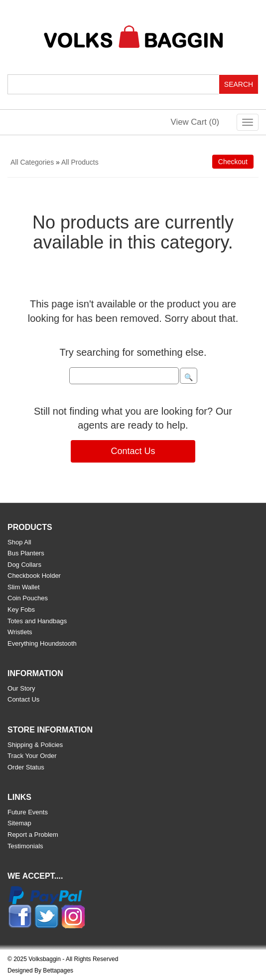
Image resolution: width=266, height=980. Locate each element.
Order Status (26, 767)
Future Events (28, 812)
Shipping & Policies (35, 745)
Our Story (21, 688)
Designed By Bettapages (40, 971)
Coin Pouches (28, 598)
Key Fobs (21, 610)
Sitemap (19, 823)
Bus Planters (26, 553)
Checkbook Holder (34, 576)
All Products (80, 162)
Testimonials (25, 846)
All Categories (32, 162)
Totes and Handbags (37, 621)
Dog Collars (24, 565)
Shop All (19, 542)
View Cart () (195, 122)
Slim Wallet (24, 587)
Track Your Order (32, 756)
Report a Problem (33, 835)
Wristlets (20, 632)
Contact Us (133, 451)
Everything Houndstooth (42, 643)
